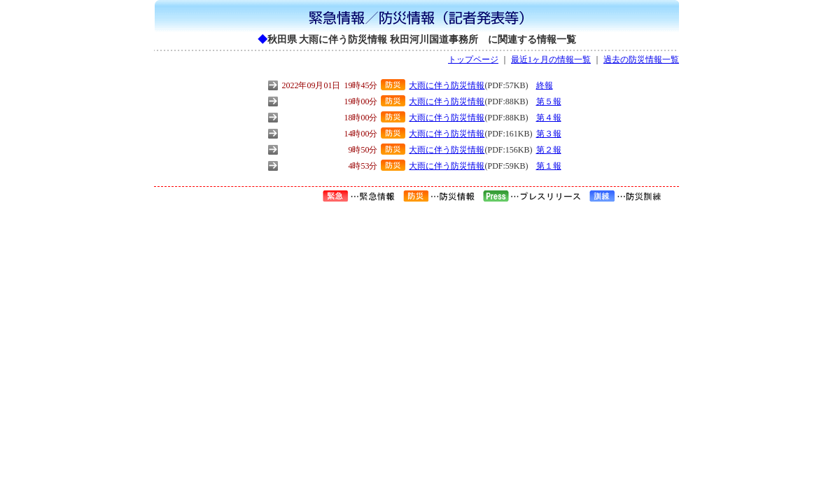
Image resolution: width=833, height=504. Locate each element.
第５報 (549, 101)
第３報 (549, 134)
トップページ (473, 59)
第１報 (549, 166)
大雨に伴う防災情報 (447, 85)
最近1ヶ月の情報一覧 (551, 59)
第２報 (549, 150)
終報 (545, 85)
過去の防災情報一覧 (641, 59)
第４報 (549, 118)
